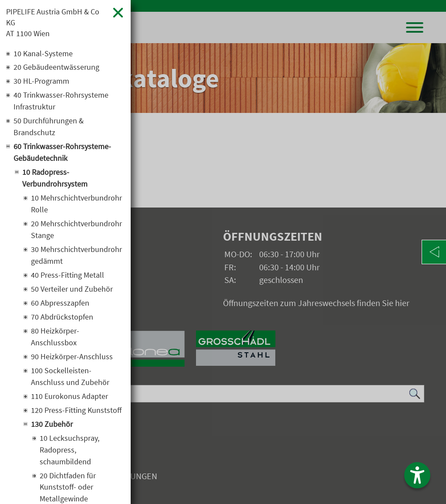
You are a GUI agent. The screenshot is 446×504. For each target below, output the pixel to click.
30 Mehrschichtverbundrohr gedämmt (76, 256)
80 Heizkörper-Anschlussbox (55, 337)
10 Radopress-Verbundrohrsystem (55, 179)
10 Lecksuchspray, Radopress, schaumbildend (69, 451)
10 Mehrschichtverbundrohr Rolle (76, 204)
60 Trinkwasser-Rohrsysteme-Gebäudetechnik (62, 153)
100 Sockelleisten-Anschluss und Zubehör (70, 377)
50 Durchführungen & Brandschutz (49, 127)
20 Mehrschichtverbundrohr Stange (76, 230)
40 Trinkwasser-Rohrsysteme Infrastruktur (61, 102)
